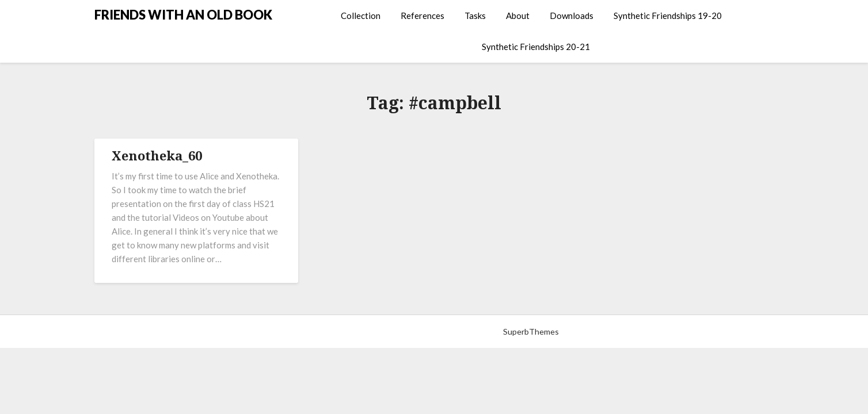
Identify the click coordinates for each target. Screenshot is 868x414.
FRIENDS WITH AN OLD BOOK (183, 15)
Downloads (572, 16)
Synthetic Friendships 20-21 (536, 47)
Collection (361, 16)
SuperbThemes (531, 331)
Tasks (475, 16)
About (518, 16)
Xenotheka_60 (157, 155)
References (422, 16)
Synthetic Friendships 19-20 (668, 16)
